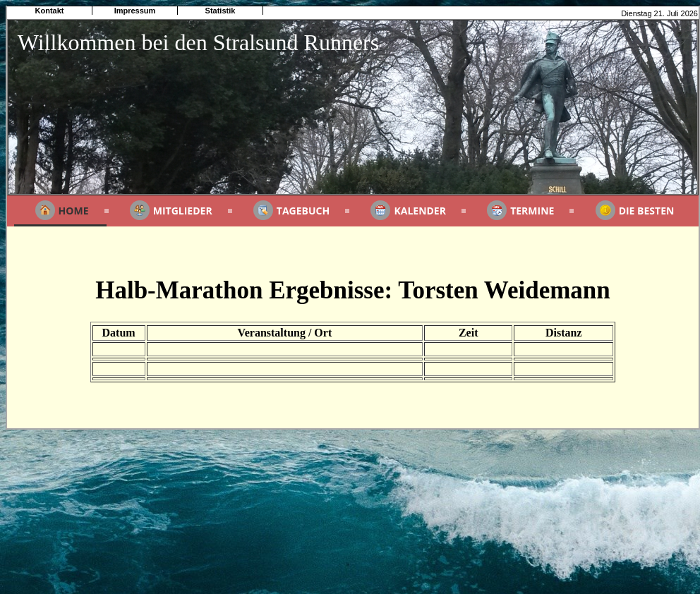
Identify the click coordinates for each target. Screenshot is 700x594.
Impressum (135, 11)
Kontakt (50, 11)
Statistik (221, 11)
